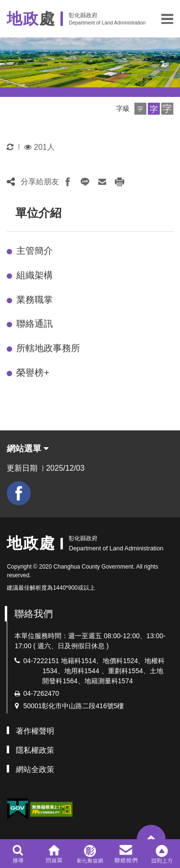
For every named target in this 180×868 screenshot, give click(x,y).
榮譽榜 (33, 373)
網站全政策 (35, 769)
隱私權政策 (35, 750)
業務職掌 (35, 300)
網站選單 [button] (28, 449)
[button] (167, 19)
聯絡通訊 (35, 324)
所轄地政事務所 (48, 348)
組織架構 (35, 275)
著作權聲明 (35, 731)
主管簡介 (35, 251)
